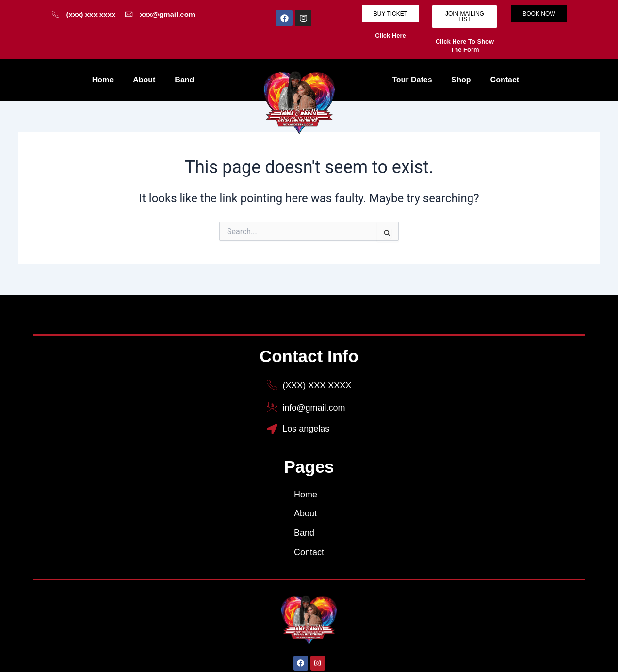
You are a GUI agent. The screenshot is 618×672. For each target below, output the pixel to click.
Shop (461, 80)
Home (103, 80)
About (144, 80)
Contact (505, 80)
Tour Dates (412, 80)
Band (184, 80)
